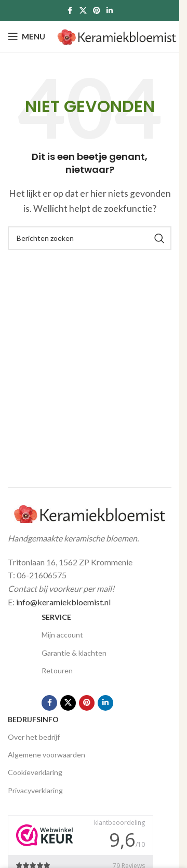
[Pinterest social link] (97, 11)
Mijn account (62, 635)
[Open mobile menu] (26, 36)
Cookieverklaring (35, 772)
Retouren (57, 670)
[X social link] (83, 11)
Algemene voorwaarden (46, 755)
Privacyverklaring (35, 790)
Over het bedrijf (34, 737)
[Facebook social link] (70, 11)
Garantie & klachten (74, 653)
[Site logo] (117, 35)
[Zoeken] (90, 238)
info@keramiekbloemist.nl (63, 602)
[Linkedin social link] (110, 11)
